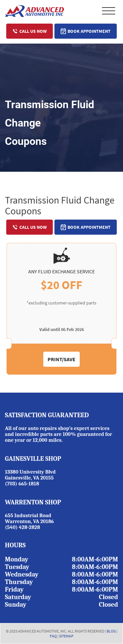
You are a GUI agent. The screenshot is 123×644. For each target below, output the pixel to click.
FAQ (53, 636)
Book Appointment (86, 31)
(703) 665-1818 (22, 484)
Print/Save (61, 359)
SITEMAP (66, 636)
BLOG (111, 631)
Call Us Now (30, 31)
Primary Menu (109, 11)
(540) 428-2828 (22, 527)
